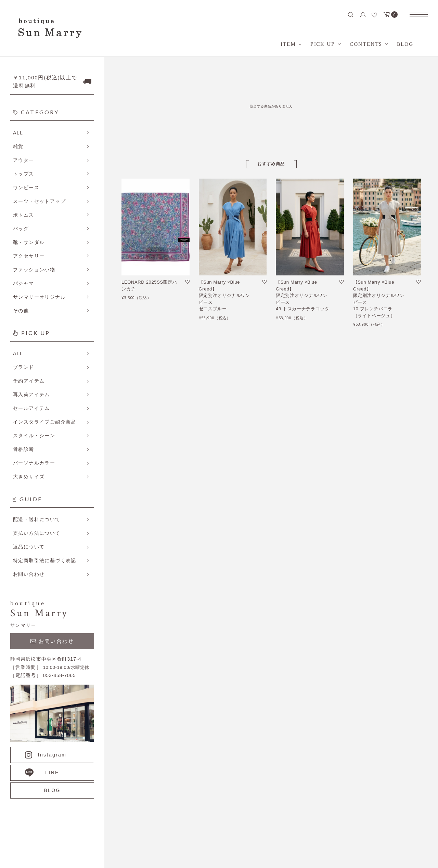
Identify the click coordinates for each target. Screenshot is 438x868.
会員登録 (363, 581)
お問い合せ (366, 620)
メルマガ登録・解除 (295, 568)
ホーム (361, 542)
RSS (278, 581)
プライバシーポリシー (298, 555)
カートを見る (368, 607)
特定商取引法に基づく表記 (303, 542)
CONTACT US (171, 816)
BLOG (360, 568)
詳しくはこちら (94, 557)
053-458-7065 (92, 816)
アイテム (363, 555)
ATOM (296, 581)
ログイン (363, 594)
